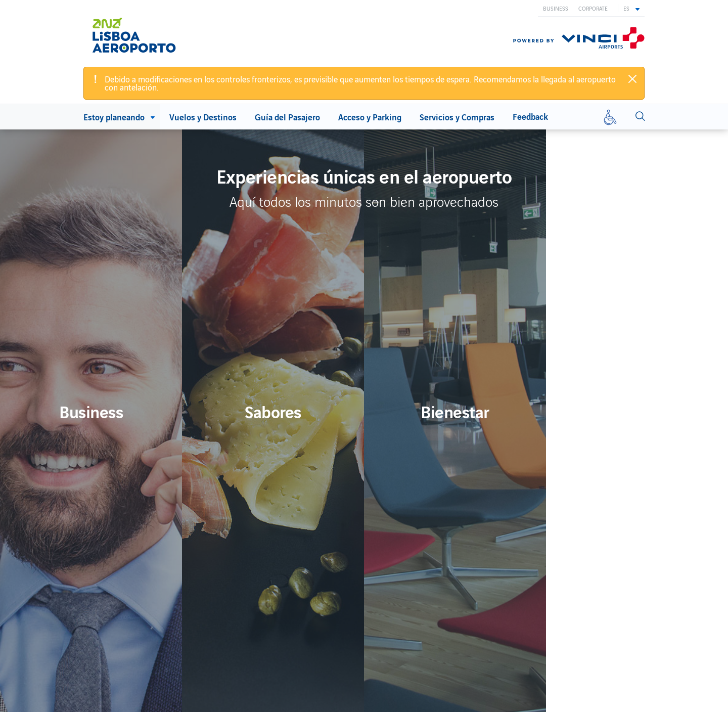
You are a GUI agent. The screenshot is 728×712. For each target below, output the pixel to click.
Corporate (593, 8)
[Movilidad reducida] (610, 117)
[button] (631, 8)
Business (556, 8)
